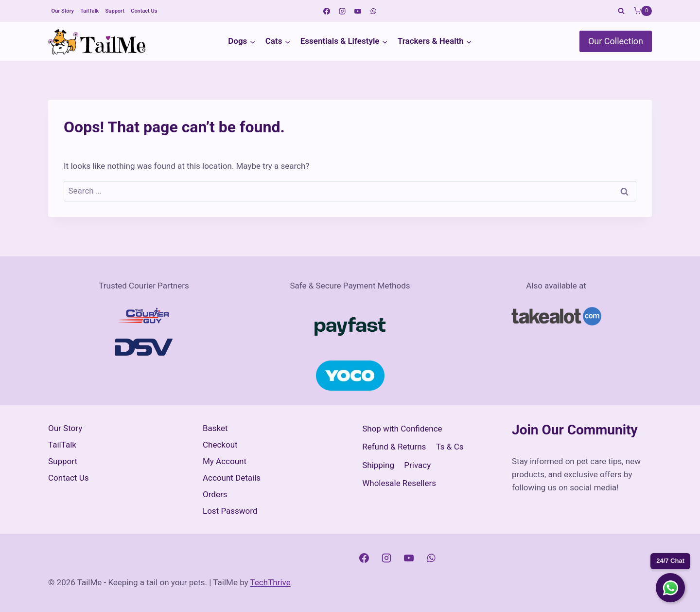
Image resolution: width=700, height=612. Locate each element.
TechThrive (271, 582)
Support (115, 11)
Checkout (220, 445)
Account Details (232, 478)
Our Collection (616, 41)
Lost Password (230, 511)
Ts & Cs (450, 447)
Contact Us (144, 11)
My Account (225, 461)
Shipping (378, 465)
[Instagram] (342, 11)
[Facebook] (327, 11)
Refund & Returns (394, 447)
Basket (215, 428)
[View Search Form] (621, 11)
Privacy (417, 465)
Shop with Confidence (402, 429)
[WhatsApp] (373, 11)
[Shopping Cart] (643, 11)
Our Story (63, 11)
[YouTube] (358, 11)
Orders (215, 494)
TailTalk (89, 11)
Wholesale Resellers (399, 483)
